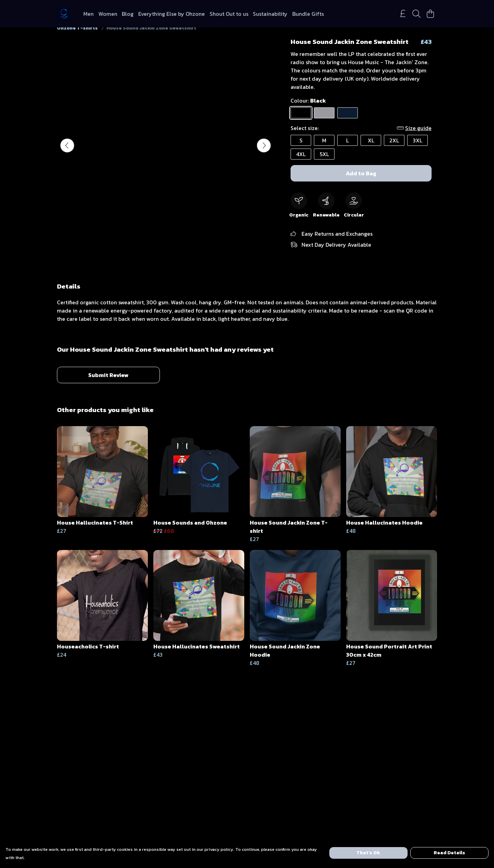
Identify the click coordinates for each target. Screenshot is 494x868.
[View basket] (430, 14)
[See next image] (264, 154)
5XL (324, 162)
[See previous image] (67, 154)
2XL (394, 149)
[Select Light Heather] (324, 121)
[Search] (416, 14)
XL (371, 149)
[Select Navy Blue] (348, 121)
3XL (417, 149)
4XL (301, 162)
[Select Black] (301, 121)
